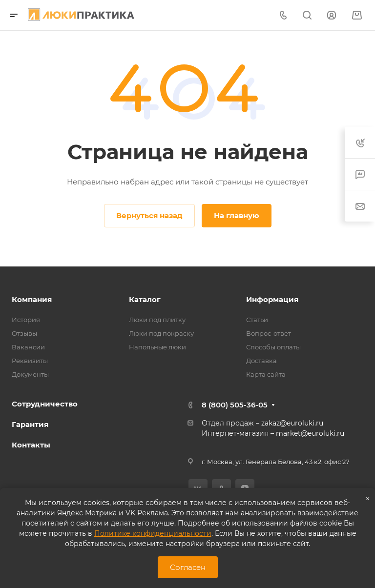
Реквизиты (30, 361)
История (26, 320)
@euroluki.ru (323, 433)
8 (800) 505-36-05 (235, 405)
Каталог (145, 299)
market (288, 433)
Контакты (31, 445)
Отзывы (24, 333)
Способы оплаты (273, 347)
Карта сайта (266, 374)
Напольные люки (157, 347)
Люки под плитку (157, 320)
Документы (30, 374)
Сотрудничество (45, 404)
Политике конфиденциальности (153, 533)
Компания (32, 299)
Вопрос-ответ (269, 333)
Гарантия (30, 424)
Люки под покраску (161, 333)
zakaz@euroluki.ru (292, 423)
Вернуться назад (149, 215)
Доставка (261, 361)
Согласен (188, 567)
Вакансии (28, 347)
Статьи (257, 320)
